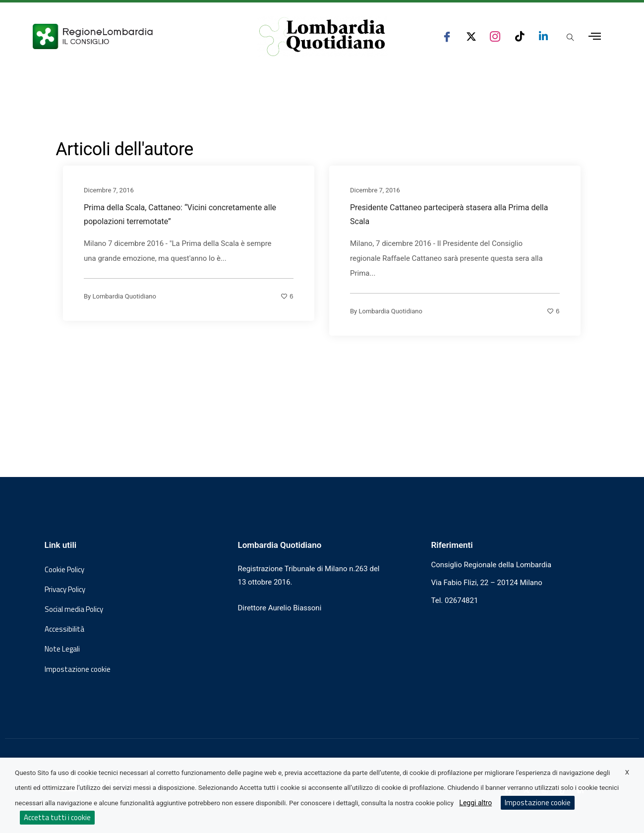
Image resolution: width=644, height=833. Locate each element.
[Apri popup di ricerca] (571, 37)
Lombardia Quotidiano (124, 296)
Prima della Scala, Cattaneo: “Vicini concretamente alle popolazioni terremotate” (180, 214)
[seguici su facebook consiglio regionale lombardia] (447, 36)
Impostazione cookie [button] (78, 669)
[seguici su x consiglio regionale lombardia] (471, 36)
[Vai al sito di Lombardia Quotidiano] (323, 37)
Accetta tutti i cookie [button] (57, 817)
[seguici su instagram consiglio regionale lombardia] (495, 36)
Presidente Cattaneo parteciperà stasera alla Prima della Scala (449, 214)
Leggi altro (475, 803)
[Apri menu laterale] (595, 36)
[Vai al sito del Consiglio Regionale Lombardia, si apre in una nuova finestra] (129, 36)
